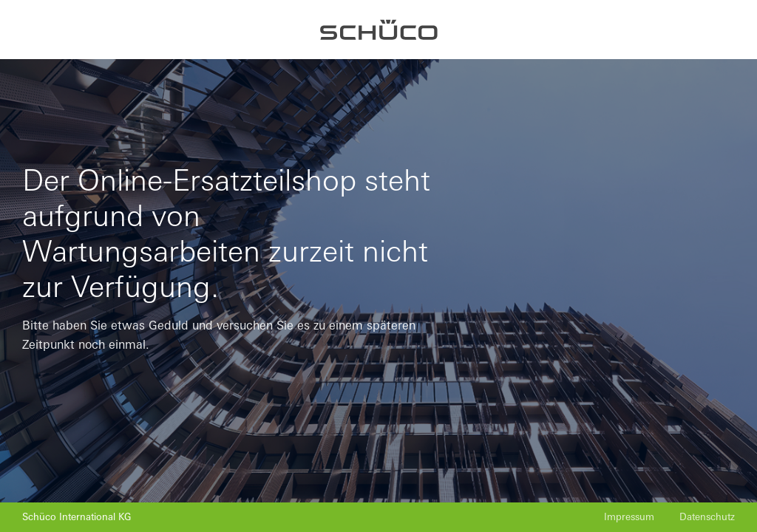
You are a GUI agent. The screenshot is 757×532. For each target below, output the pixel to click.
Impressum (629, 517)
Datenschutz (707, 517)
